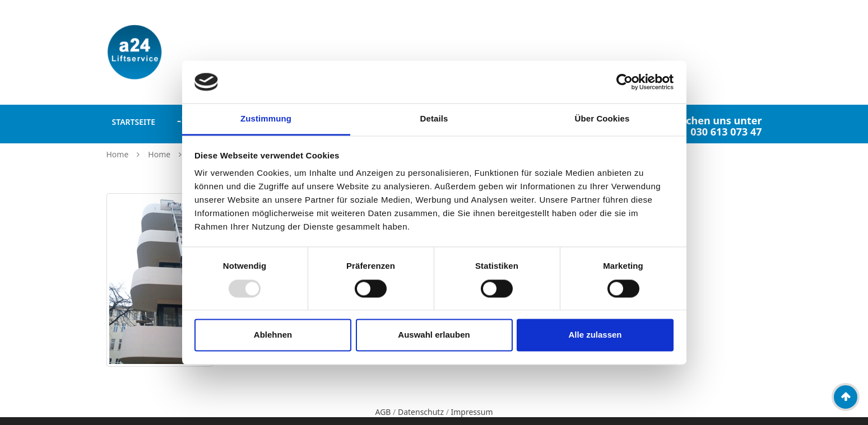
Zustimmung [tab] (266, 119)
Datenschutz (421, 412)
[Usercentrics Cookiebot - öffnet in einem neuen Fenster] (625, 82)
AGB (383, 412)
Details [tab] (434, 119)
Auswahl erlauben (434, 335)
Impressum (472, 412)
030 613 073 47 (726, 132)
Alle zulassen (595, 335)
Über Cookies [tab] (602, 119)
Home (118, 154)
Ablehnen (273, 335)
